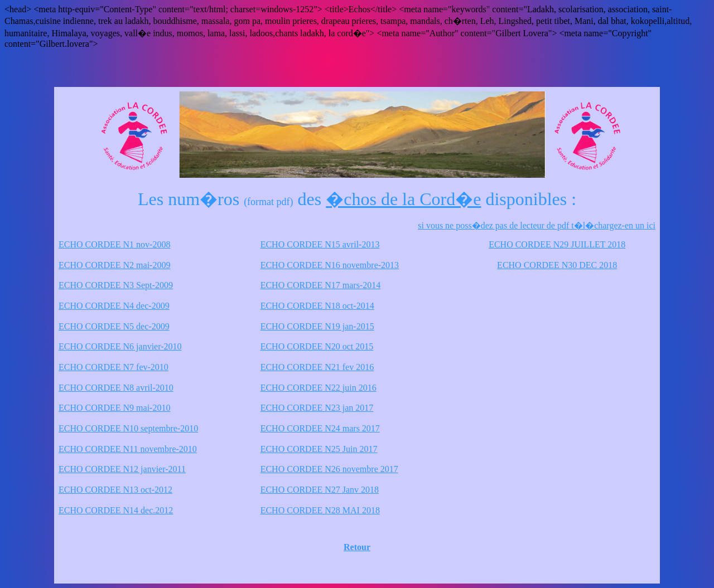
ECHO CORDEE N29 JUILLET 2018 (557, 244)
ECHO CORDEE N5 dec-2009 (114, 326)
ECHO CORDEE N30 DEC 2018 (557, 265)
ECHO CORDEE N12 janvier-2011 (122, 469)
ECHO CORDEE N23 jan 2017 (317, 408)
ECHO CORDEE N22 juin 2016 (319, 388)
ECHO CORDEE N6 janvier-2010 (120, 346)
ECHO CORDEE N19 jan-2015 (317, 326)
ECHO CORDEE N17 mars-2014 (321, 285)
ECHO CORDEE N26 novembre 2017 (329, 469)
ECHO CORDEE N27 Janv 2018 (320, 490)
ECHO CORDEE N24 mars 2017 (320, 428)
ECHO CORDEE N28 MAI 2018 (320, 510)
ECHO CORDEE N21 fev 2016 (317, 367)
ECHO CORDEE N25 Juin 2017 (319, 449)
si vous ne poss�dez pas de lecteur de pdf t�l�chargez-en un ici (537, 225)
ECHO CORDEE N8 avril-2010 (116, 388)
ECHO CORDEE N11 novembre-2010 (128, 449)
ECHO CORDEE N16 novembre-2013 (330, 265)
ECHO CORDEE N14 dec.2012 (116, 510)
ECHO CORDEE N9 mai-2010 (114, 408)
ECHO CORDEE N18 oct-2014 (317, 306)
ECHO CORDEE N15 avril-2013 (320, 244)
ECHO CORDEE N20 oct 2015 (317, 346)
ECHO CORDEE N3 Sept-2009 (116, 285)
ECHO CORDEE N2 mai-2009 (114, 265)
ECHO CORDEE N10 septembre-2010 (128, 428)
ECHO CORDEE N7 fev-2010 (114, 367)
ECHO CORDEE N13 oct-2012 (115, 490)
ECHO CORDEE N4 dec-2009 (114, 306)
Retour (357, 547)
